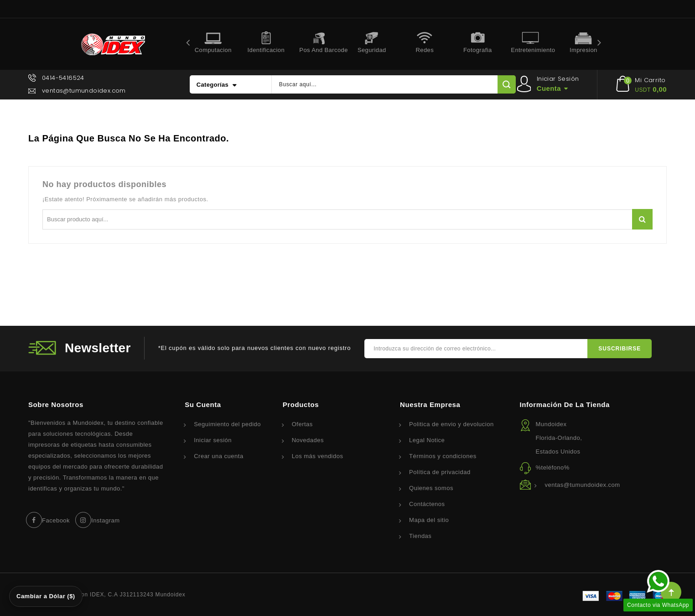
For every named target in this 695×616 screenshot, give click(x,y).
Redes (425, 50)
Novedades (308, 440)
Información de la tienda (565, 405)
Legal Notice (427, 440)
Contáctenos (427, 504)
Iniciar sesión (213, 440)
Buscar (642, 219)
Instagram (105, 520)
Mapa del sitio (429, 520)
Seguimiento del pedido (227, 424)
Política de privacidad (440, 472)
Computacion (213, 50)
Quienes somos (431, 488)
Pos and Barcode (322, 50)
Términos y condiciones (443, 456)
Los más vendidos (318, 456)
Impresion (583, 50)
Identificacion (266, 50)
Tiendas (420, 536)
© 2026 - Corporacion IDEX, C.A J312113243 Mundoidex (107, 595)
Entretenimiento (533, 50)
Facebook (56, 520)
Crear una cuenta (218, 456)
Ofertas (302, 424)
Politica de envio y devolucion (451, 424)
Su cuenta (203, 405)
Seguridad (372, 50)
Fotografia (478, 50)
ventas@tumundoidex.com (84, 91)
